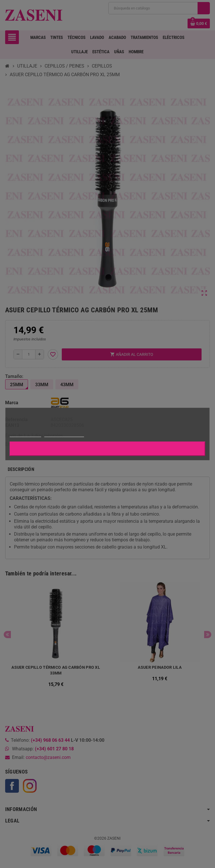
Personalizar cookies (64, 434)
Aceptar (107, 449)
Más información (25, 434)
